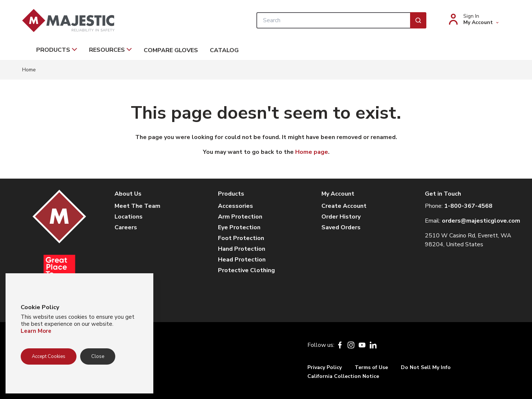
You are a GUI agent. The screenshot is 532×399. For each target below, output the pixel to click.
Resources (110, 50)
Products (57, 50)
